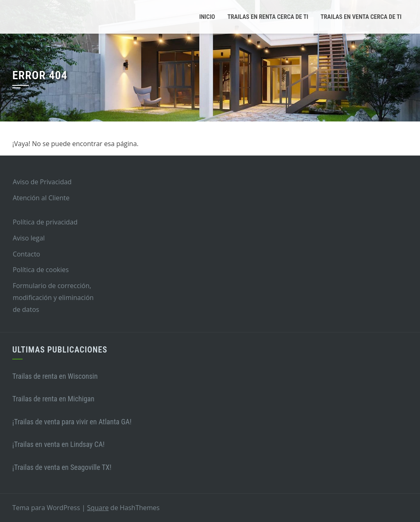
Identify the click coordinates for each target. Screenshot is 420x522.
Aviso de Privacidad (42, 182)
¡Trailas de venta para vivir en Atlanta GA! (72, 422)
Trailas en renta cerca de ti (268, 17)
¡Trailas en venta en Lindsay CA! (58, 444)
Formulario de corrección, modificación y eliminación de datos (53, 298)
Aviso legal (29, 238)
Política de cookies (41, 270)
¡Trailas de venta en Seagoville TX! (62, 467)
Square (98, 508)
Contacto (26, 254)
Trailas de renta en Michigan (53, 399)
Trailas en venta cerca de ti (361, 17)
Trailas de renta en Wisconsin (55, 376)
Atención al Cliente (41, 198)
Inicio (207, 17)
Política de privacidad (45, 222)
